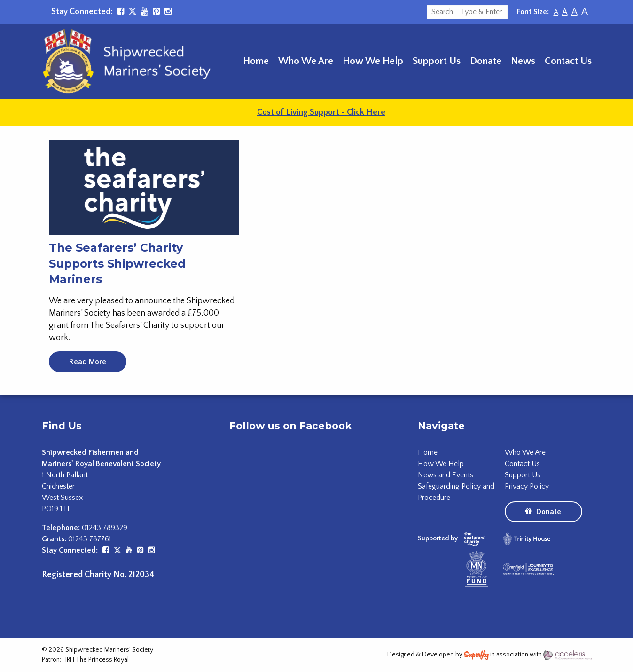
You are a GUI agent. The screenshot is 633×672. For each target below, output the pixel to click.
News (523, 61)
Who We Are (306, 61)
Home (256, 61)
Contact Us (568, 61)
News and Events (445, 475)
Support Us (437, 61)
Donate (486, 61)
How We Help (373, 61)
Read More (88, 362)
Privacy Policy (527, 486)
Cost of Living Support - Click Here (321, 112)
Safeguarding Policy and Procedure (456, 492)
